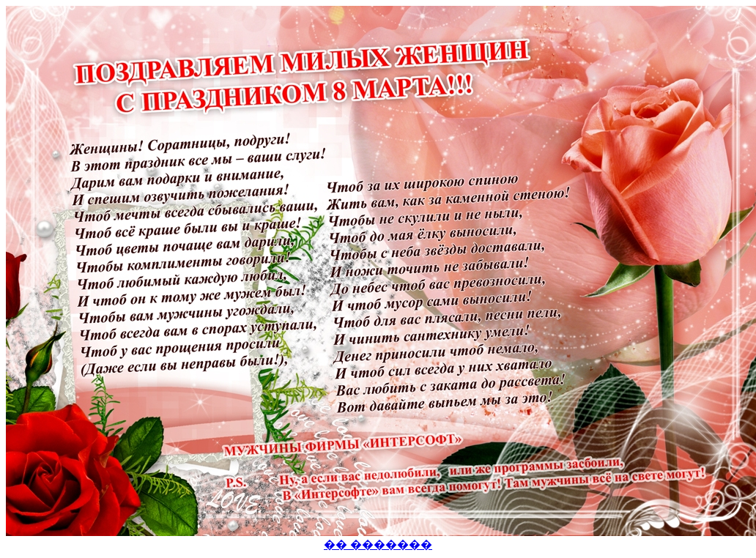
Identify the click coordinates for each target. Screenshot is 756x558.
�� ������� (378, 544)
